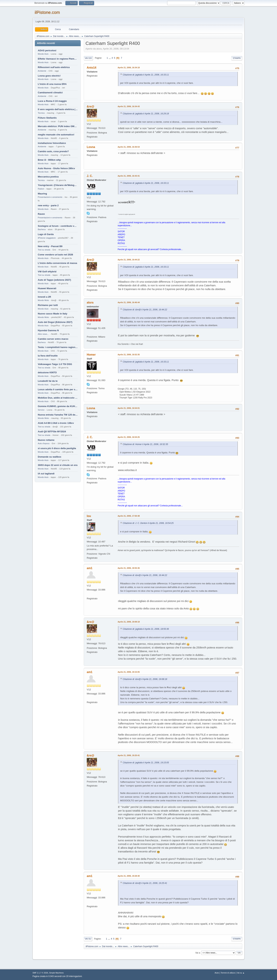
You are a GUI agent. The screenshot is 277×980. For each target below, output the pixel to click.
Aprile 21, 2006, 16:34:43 (129, 106)
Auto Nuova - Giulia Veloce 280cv (56, 168)
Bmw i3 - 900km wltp (49, 160)
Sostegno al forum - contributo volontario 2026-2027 (58, 226)
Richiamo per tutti (48, 305)
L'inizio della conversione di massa (57, 263)
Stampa (237, 58)
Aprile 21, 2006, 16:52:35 (129, 355)
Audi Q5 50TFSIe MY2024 (52, 432)
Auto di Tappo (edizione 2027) (54, 280)
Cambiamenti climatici (50, 93)
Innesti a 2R (44, 297)
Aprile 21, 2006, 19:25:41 (129, 755)
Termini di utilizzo (228, 973)
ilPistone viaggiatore (47, 238)
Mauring (42, 194)
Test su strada (44, 250)
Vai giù (88, 58)
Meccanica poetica (48, 177)
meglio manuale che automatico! (56, 135)
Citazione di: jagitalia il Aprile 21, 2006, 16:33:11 (146, 75)
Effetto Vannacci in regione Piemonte (58, 59)
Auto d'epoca (44, 443)
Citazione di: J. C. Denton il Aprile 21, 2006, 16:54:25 (148, 523)
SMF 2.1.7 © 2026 (40, 973)
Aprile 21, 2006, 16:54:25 (129, 437)
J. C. (90, 176)
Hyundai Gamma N (48, 330)
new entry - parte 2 (48, 205)
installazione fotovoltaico (52, 143)
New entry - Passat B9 (50, 246)
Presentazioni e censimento (50, 197)
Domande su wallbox (50, 457)
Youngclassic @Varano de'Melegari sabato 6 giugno (58, 185)
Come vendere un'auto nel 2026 (55, 255)
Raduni (41, 189)
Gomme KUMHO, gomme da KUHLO (58, 406)
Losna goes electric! (49, 76)
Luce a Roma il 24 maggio (52, 101)
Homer (91, 355)
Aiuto (217, 973)
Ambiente (42, 71)
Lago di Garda (46, 234)
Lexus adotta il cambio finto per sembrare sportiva (58, 389)
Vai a (198, 953)
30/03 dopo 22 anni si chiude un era (58, 465)
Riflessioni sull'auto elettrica (54, 67)
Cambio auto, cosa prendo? (53, 151)
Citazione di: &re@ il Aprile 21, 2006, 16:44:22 (145, 310)
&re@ (90, 106)
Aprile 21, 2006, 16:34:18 (129, 68)
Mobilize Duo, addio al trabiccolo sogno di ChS (58, 398)
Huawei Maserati (47, 288)
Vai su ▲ (241, 973)
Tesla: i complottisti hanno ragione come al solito (58, 347)
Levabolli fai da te (48, 381)
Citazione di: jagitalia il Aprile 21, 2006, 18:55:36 (146, 629)
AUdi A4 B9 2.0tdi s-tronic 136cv (56, 423)
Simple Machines (56, 973)
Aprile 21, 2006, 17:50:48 (129, 516)
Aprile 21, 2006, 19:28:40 (129, 876)
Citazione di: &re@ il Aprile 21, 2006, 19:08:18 (145, 679)
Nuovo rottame (46, 440)
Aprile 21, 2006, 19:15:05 (129, 672)
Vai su (88, 939)
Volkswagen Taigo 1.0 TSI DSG (55, 364)
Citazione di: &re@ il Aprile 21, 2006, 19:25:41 (145, 883)
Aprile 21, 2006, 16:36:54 (129, 147)
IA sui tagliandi (46, 474)
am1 (90, 568)
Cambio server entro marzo (53, 339)
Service (41, 410)
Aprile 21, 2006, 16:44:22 (129, 260)
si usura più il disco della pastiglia (57, 448)
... (110, 58)
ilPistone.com (47, 12)
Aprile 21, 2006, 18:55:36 (129, 568)
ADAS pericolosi (47, 50)
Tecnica (41, 113)
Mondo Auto (43, 54)
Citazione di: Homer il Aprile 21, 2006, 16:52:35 (145, 444)
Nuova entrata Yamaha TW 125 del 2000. (58, 415)
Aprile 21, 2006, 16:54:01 (129, 408)
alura (90, 302)
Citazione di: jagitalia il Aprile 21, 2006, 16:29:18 (146, 114)
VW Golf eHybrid (47, 272)
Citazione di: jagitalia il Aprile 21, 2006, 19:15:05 (146, 763)
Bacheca (42, 229)
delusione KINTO (47, 372)
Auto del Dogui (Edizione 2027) (55, 322)
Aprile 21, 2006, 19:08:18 (129, 622)
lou (89, 516)
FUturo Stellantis (47, 118)
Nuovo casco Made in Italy (53, 314)
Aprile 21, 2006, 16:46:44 (129, 302)
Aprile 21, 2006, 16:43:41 (129, 176)
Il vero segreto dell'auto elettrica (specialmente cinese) (58, 109)
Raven (41, 214)
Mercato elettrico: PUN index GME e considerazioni (58, 126)
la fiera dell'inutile (48, 356)
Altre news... (43, 334)
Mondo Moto (43, 300)
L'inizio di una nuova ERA (52, 84)
